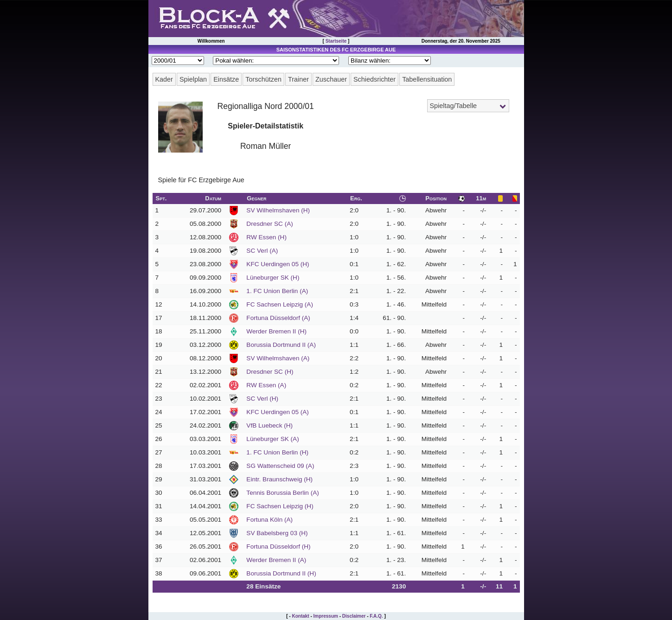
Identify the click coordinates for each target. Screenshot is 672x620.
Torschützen (263, 79)
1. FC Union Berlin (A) (277, 291)
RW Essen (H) (266, 237)
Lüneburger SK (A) (272, 439)
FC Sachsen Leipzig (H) (280, 506)
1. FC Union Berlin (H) (277, 452)
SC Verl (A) (262, 251)
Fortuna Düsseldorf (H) (278, 546)
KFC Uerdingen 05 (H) (278, 264)
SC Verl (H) (262, 399)
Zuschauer (331, 79)
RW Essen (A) (266, 385)
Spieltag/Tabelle (454, 106)
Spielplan (193, 79)
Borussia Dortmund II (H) (281, 573)
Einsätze (226, 79)
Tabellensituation (427, 79)
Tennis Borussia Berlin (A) (282, 493)
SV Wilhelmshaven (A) (278, 358)
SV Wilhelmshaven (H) (278, 210)
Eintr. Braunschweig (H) (279, 479)
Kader (164, 79)
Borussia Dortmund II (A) (281, 345)
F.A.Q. (376, 616)
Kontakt (300, 616)
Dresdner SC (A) (269, 224)
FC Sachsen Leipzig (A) (280, 304)
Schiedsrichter (374, 79)
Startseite (336, 41)
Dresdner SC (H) (270, 372)
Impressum (326, 616)
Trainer (298, 79)
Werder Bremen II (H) (276, 331)
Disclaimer (354, 616)
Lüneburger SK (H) (273, 278)
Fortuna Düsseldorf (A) (278, 318)
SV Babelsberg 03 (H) (277, 533)
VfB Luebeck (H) (269, 425)
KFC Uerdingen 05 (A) (277, 412)
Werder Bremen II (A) (276, 560)
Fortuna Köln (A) (269, 520)
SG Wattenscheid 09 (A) (280, 466)
